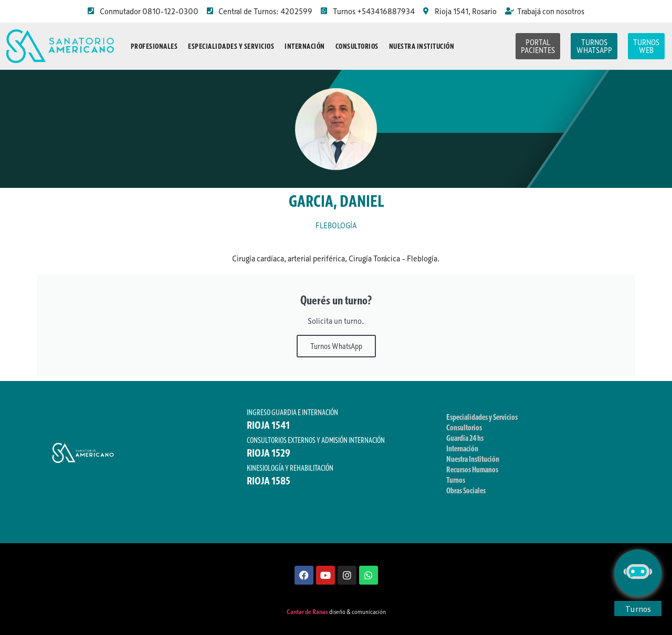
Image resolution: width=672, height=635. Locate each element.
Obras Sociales (466, 490)
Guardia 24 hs (465, 438)
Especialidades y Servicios (231, 46)
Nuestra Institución (422, 46)
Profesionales (154, 46)
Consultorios (357, 46)
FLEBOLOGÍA (336, 225)
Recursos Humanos (472, 469)
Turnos (456, 480)
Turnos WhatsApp (336, 346)
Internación (305, 46)
